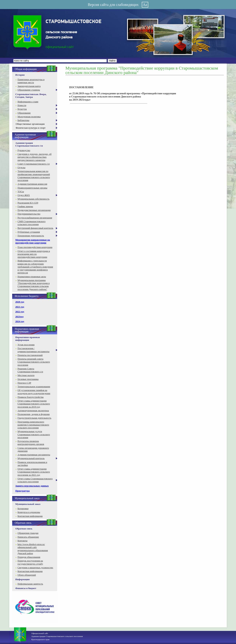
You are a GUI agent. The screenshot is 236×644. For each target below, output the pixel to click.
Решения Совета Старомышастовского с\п (30, 370)
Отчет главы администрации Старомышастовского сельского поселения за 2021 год (34, 472)
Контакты (22, 541)
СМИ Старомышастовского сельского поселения (32, 223)
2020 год (20, 302)
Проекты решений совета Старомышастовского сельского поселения (34, 362)
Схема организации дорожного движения (33, 449)
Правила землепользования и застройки (32, 464)
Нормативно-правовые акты (32, 277)
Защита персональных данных (32, 486)
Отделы (21, 167)
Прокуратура (22, 491)
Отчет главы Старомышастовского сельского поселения (35, 480)
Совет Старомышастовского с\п (34, 164)
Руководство (24, 150)
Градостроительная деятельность (34, 418)
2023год (19, 317)
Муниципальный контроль (31, 458)
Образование (24, 113)
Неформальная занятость (30, 584)
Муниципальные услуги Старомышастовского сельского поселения (34, 434)
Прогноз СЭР (24, 383)
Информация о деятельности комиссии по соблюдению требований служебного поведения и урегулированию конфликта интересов (35, 267)
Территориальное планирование (34, 386)
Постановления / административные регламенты (33, 350)
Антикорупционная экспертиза (33, 410)
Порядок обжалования (29, 557)
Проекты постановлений (30, 355)
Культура (22, 109)
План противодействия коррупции (35, 247)
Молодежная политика (29, 117)
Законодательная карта (29, 86)
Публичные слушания (29, 232)
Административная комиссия (32, 184)
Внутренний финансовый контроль (35, 228)
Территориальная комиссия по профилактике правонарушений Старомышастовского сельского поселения (34, 176)
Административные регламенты (34, 455)
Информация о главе (28, 102)
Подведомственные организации (34, 210)
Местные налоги (26, 375)
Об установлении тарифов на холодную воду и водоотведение (34, 392)
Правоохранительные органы (32, 188)
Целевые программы (28, 379)
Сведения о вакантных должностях (35, 568)
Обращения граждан (28, 533)
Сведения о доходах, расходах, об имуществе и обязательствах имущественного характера (34, 157)
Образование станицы (29, 90)
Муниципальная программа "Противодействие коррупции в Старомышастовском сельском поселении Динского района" (34, 285)
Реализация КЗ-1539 (28, 203)
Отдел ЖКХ (24, 195)
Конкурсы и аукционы (29, 512)
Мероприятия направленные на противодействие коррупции (33, 241)
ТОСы (21, 191)
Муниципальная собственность (33, 199)
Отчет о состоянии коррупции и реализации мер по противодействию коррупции (34, 254)
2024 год (20, 321)
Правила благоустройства (31, 397)
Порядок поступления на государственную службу (30, 562)
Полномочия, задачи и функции (34, 414)
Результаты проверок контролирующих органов (31, 443)
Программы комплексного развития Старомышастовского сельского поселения (33, 425)
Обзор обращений (27, 575)
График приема (25, 206)
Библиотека (23, 120)
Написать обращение (28, 537)
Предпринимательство (29, 214)
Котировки (23, 508)
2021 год (20, 307)
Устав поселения (26, 345)
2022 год (20, 312)
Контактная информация (30, 516)
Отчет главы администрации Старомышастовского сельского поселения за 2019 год (34, 404)
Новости (22, 105)
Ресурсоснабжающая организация (35, 218)
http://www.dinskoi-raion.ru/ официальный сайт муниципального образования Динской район (33, 549)
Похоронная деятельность (31, 236)
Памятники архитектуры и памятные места (31, 81)
